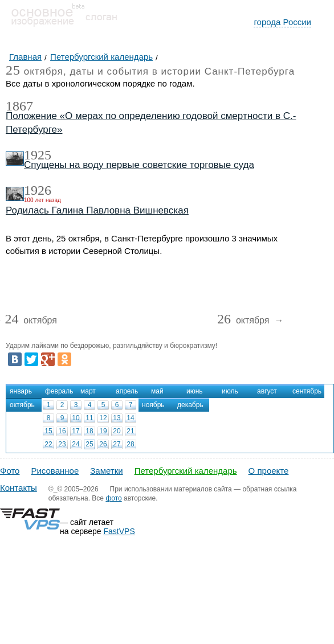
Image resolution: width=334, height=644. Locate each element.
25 (89, 444)
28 (130, 444)
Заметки (106, 471)
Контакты (19, 488)
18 (89, 431)
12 (103, 418)
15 (48, 431)
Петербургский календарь (186, 471)
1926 (38, 190)
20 (117, 431)
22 (48, 444)
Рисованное (55, 471)
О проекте (269, 471)
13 (117, 418)
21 (130, 431)
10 (76, 418)
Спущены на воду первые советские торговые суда (139, 165)
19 (103, 431)
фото (113, 498)
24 (76, 444)
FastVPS (119, 531)
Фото (10, 471)
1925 (38, 155)
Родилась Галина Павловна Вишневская (97, 210)
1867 (19, 106)
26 (103, 444)
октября (31, 321)
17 (76, 431)
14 (130, 418)
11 (89, 418)
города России (282, 22)
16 (62, 431)
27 (117, 444)
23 (62, 444)
